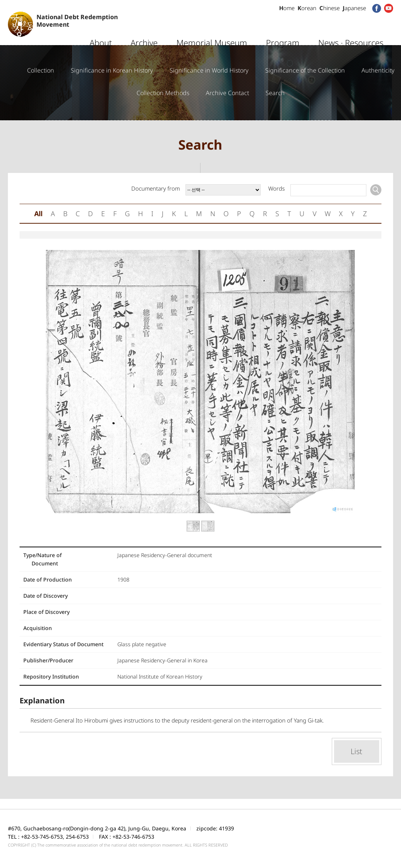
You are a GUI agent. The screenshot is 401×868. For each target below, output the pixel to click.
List (356, 751)
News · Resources (351, 28)
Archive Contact (227, 93)
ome (287, 8)
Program (283, 28)
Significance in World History (209, 70)
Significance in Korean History (112, 70)
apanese (354, 8)
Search (275, 93)
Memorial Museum (212, 28)
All (38, 214)
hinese (330, 8)
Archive (144, 28)
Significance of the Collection (305, 70)
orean (307, 8)
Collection (41, 70)
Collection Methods (163, 93)
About (101, 28)
